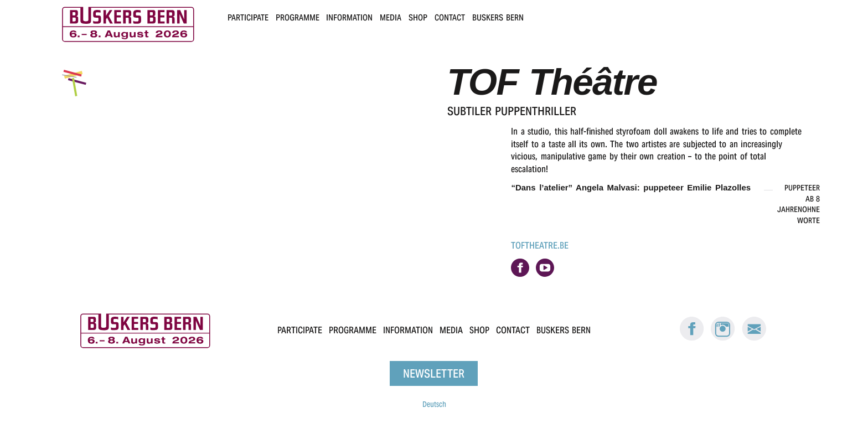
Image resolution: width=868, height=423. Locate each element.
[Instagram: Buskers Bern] (723, 339)
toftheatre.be (540, 246)
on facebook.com (520, 268)
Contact (450, 17)
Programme (298, 17)
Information (349, 17)
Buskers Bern (498, 17)
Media (391, 17)
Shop (418, 17)
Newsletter (434, 373)
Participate (248, 17)
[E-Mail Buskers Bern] (754, 339)
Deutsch (434, 404)
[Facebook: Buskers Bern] (692, 339)
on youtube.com (545, 268)
